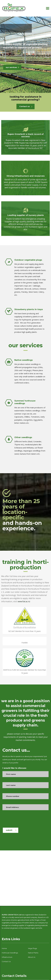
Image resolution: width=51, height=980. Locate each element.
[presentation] (21, 820)
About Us (32, 957)
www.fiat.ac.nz (24, 601)
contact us (6, 961)
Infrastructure (7, 957)
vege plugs (32, 948)
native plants (33, 953)
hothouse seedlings (10, 953)
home (4, 948)
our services (12, 67)
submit (11, 830)
